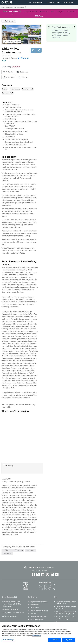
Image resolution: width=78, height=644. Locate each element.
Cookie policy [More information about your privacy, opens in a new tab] (37, 636)
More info (33, 614)
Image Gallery (12, 42)
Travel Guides (71, 12)
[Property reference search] (26, 7)
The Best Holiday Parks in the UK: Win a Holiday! (66, 618)
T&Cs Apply (39, 16)
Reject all (69, 640)
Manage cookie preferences (39, 611)
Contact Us (50, 2)
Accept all (55, 640)
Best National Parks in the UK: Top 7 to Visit (66, 608)
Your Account (70, 2)
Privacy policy (34, 605)
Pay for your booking (37, 620)
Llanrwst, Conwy (15, 59)
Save (33, 50)
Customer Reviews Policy (38, 617)
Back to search (10, 21)
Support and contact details (39, 602)
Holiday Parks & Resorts (31, 12)
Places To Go (44, 12)
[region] (39, 633)
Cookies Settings (8, 640)
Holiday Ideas (61, 12)
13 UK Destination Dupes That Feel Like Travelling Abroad (66, 613)
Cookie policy (34, 608)
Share (39, 50)
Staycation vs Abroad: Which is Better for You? (66, 603)
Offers (52, 12)
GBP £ (59, 2)
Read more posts (62, 622)
